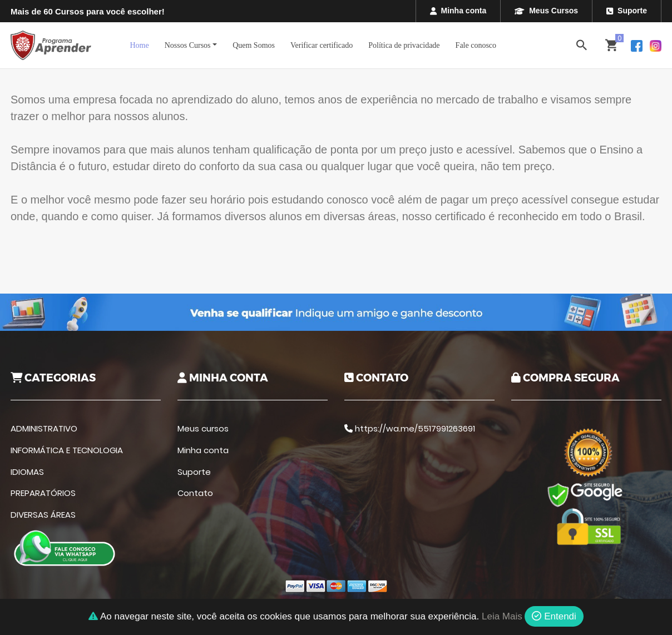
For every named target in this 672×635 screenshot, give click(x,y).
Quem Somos (254, 45)
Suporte (627, 11)
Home (139, 45)
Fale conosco (476, 45)
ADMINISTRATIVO (44, 428)
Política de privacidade (404, 45)
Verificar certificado (322, 45)
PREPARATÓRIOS (43, 493)
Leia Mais (502, 616)
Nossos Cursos (188, 45)
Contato (195, 493)
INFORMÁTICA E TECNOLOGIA (67, 450)
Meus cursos (203, 428)
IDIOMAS (27, 472)
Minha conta (458, 11)
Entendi (554, 616)
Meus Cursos (546, 11)
